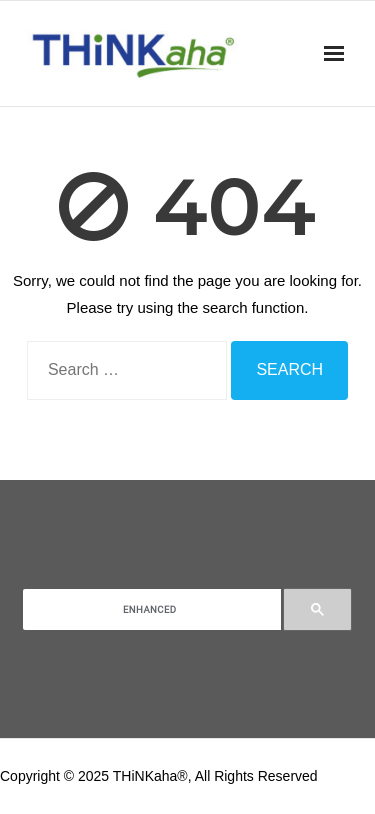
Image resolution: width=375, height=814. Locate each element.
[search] (150, 610)
